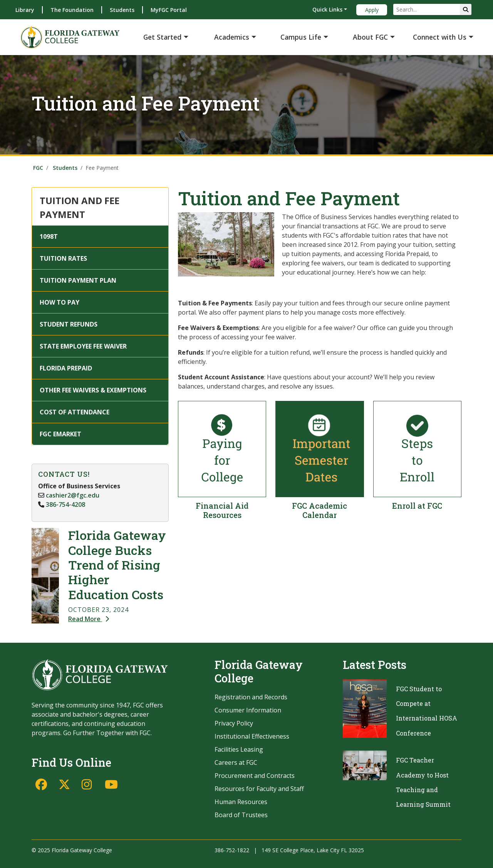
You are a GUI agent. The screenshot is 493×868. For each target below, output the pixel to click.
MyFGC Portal (169, 10)
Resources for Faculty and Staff (259, 789)
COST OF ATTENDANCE (75, 412)
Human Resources (241, 802)
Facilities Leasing (239, 749)
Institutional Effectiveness (252, 736)
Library (25, 10)
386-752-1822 (232, 850)
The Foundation (72, 10)
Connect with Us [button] (440, 37)
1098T (49, 236)
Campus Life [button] (301, 37)
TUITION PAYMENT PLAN (78, 280)
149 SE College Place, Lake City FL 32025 (313, 850)
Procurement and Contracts (255, 776)
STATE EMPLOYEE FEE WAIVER (83, 346)
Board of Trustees (241, 815)
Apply (372, 10)
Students (122, 10)
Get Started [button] (162, 37)
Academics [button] (232, 37)
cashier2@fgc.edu (73, 495)
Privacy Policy (234, 723)
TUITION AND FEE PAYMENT (80, 207)
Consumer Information (248, 710)
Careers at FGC (236, 762)
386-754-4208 (65, 504)
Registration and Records (251, 697)
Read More (89, 619)
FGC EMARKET (60, 434)
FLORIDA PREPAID (66, 368)
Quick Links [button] (327, 9)
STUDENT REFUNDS (69, 324)
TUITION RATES (63, 258)
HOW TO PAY (60, 302)
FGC (38, 168)
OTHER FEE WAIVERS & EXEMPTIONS (93, 390)
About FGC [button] (370, 37)
